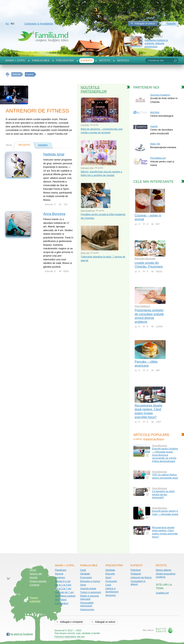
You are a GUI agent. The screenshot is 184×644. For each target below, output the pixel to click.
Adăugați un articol (145, 24)
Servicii (123, 60)
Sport (83, 585)
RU (7, 24)
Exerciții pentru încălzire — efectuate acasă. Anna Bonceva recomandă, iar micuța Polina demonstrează (165, 455)
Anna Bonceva (54, 214)
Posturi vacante (38, 581)
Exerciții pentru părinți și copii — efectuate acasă (165, 513)
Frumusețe (86, 577)
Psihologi (136, 570)
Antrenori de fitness (153, 439)
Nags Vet (85, 253)
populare (43, 145)
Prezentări (65, 60)
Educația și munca (90, 581)
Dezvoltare (61, 600)
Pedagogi (136, 574)
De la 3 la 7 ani (63, 588)
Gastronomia (87, 609)
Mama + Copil (15, 60)
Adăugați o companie (71, 622)
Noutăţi (34, 577)
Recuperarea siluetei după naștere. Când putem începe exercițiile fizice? (165, 532)
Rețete (105, 60)
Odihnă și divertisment (112, 590)
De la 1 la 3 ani (63, 585)
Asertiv (154, 126)
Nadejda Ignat (54, 154)
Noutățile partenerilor (94, 90)
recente (24, 145)
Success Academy (160, 95)
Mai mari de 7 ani (64, 592)
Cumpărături (62, 603)
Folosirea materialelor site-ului (70, 637)
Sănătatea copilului (65, 596)
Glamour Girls (87, 168)
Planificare (61, 570)
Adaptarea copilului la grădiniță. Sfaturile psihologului (156, 43)
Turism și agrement (91, 592)
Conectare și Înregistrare (39, 24)
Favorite (171, 24)
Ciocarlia (85, 125)
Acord (33, 570)
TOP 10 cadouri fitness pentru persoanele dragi (165, 476)
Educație (110, 574)
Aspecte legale (88, 588)
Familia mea (41, 60)
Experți (87, 60)
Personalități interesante (87, 604)
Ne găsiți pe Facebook (22, 634)
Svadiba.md (162, 593)
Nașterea (60, 577)
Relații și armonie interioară (90, 597)
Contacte (35, 585)
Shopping (110, 595)
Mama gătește (164, 570)
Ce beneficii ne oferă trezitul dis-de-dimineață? (163, 494)
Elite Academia (88, 210)
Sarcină (59, 574)
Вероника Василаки (145, 259)
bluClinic (155, 112)
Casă (83, 570)
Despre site (36, 574)
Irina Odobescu (142, 306)
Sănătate (85, 574)
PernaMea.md (158, 158)
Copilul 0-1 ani (63, 581)
